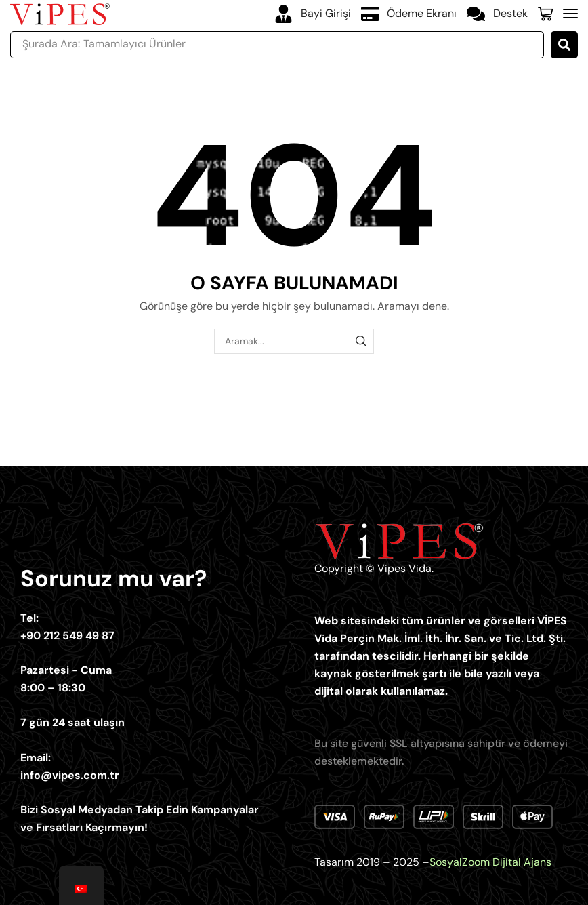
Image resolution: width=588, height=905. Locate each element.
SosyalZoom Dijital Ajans (490, 862)
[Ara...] (564, 45)
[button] (545, 14)
